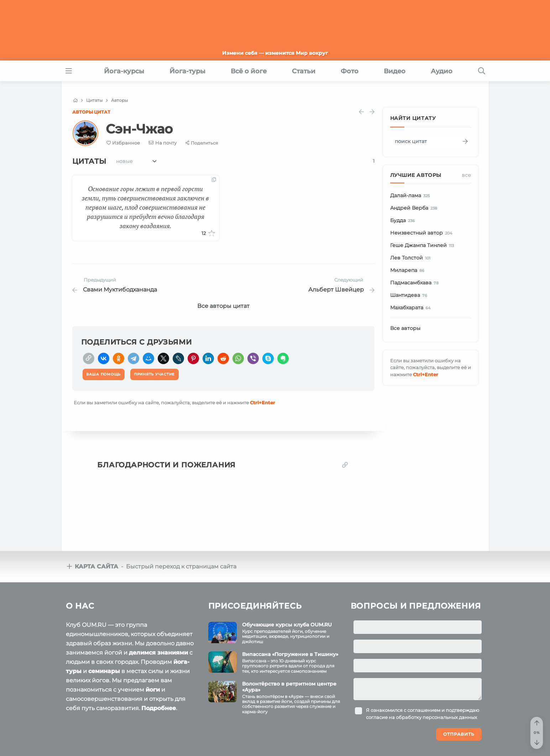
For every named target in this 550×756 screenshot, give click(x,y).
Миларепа (409, 271)
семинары (104, 671)
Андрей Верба (415, 208)
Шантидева (410, 295)
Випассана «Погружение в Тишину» (290, 654)
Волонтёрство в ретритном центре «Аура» (289, 687)
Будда (404, 221)
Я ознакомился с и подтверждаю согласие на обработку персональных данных (423, 714)
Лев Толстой (412, 258)
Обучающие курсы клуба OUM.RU (287, 625)
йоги (153, 690)
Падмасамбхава (416, 283)
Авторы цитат (91, 112)
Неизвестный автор (423, 233)
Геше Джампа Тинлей (423, 246)
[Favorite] (123, 143)
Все (466, 175)
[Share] (202, 143)
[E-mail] (163, 143)
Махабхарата (412, 308)
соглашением (424, 710)
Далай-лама (411, 196)
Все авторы (405, 328)
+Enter (263, 403)
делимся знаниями (158, 653)
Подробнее (159, 708)
